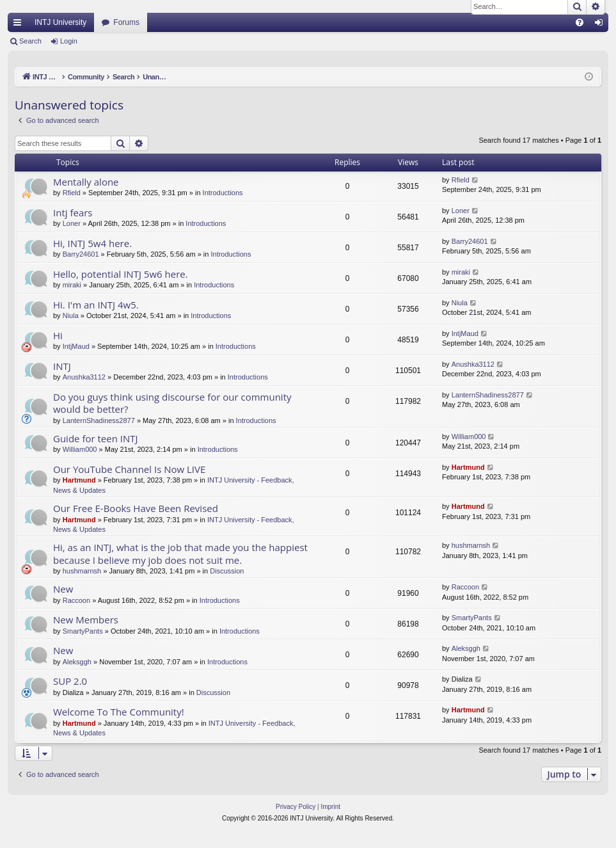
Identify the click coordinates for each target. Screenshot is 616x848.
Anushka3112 (84, 377)
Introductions (223, 193)
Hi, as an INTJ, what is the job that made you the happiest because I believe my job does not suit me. (180, 553)
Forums (126, 22)
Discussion (227, 571)
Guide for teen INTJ (96, 438)
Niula (71, 316)
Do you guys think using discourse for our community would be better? (172, 403)
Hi (58, 335)
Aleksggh (77, 662)
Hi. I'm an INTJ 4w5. (96, 305)
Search (30, 41)
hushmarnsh (82, 571)
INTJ (62, 366)
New (63, 589)
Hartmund (79, 480)
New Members (86, 620)
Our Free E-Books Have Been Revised (136, 508)
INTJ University (60, 22)
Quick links (20, 25)
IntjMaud (76, 346)
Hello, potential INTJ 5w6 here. (121, 274)
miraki (72, 285)
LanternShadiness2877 (99, 420)
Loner (72, 223)
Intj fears (73, 212)
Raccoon (76, 600)
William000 (80, 449)
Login (69, 41)
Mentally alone (86, 182)
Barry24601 (81, 254)
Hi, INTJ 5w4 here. (92, 243)
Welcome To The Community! (119, 712)
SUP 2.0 (70, 681)
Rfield (72, 193)
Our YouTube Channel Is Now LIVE (129, 469)
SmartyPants (83, 631)
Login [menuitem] (602, 25)
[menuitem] (580, 22)
